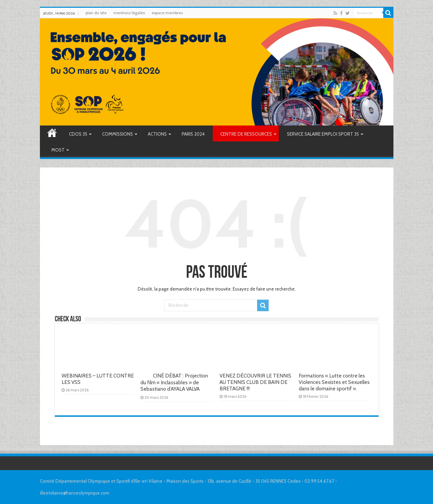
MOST (58, 150)
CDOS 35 (78, 134)
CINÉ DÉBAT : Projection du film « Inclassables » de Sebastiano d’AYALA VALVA (176, 382)
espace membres (167, 13)
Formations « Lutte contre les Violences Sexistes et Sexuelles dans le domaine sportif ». (334, 382)
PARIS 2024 (193, 134)
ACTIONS (157, 134)
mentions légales (129, 13)
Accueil (52, 133)
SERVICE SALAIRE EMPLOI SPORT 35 (323, 134)
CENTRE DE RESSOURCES (246, 134)
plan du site (96, 13)
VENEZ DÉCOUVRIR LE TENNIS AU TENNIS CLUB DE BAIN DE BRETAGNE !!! (255, 382)
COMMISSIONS (118, 134)
